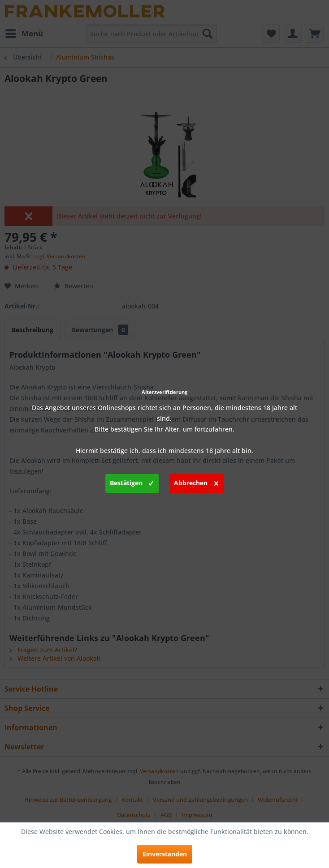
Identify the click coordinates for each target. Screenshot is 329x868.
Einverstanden (165, 854)
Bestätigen (132, 482)
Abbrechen (196, 482)
